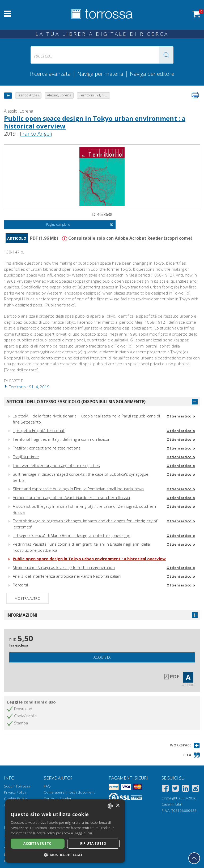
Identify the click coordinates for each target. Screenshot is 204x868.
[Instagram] (195, 789)
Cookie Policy (15, 799)
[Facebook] (165, 789)
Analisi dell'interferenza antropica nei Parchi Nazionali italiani (67, 576)
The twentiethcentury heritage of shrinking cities (56, 465)
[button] (166, 55)
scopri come (178, 238)
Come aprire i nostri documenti (70, 792)
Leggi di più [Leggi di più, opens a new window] (84, 833)
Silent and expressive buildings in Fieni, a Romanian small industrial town (78, 489)
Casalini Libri (172, 804)
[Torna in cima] (194, 858)
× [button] (118, 806)
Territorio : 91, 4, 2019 (27, 387)
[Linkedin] (185, 789)
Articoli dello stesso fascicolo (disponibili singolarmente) (76, 402)
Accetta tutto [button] (37, 843)
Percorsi (20, 585)
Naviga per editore (152, 74)
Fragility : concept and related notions (47, 448)
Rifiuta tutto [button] (93, 843)
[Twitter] (175, 789)
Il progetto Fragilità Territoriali (39, 430)
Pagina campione (80, 225)
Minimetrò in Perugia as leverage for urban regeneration (64, 567)
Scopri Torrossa (17, 786)
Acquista (102, 657)
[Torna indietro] (8, 95)
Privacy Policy (15, 792)
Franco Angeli (36, 134)
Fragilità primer (26, 457)
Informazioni (22, 615)
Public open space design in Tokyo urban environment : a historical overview (95, 122)
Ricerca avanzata (50, 74)
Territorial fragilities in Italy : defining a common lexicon (62, 439)
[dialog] (65, 831)
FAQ (47, 786)
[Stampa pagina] (195, 95)
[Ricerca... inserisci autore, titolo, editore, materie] (102, 55)
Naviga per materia (100, 74)
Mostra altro (27, 598)
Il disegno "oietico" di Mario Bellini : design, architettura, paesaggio (72, 535)
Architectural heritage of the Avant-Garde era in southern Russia (71, 497)
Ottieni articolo (181, 416)
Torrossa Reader (58, 799)
